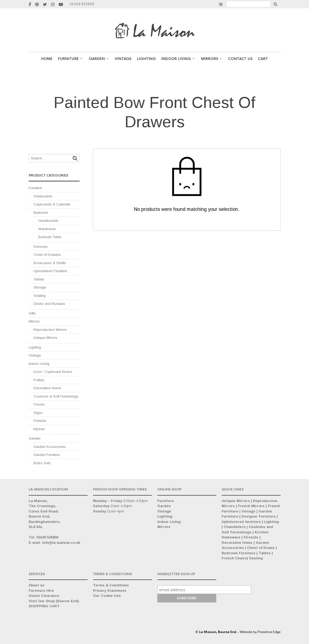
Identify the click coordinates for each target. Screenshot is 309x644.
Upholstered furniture (241, 522)
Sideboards (43, 196)
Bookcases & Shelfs (50, 263)
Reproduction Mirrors (50, 330)
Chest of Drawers (47, 255)
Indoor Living (176, 59)
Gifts (32, 313)
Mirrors (210, 59)
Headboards (48, 221)
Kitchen (39, 429)
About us (37, 585)
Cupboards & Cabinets (52, 204)
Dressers (41, 247)
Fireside (40, 421)
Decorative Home (47, 388)
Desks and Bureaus (49, 304)
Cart (263, 59)
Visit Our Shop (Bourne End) (54, 601)
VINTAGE (123, 59)
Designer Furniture (258, 516)
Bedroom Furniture (239, 553)
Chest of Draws (261, 548)
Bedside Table (50, 237)
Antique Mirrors (45, 338)
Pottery (39, 380)
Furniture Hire (41, 591)
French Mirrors (251, 506)
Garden (35, 438)
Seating (40, 296)
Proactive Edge (269, 632)
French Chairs (234, 558)
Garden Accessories (50, 447)
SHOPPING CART (44, 606)
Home (47, 59)
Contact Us (240, 59)
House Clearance (44, 596)
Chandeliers (235, 527)
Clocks (39, 404)
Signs (38, 413)
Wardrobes (47, 229)
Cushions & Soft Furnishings (56, 396)
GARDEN (97, 59)
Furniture (68, 59)
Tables (39, 279)
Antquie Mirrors (236, 501)
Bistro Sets (42, 463)
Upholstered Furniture (50, 271)
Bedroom (41, 213)
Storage (40, 287)
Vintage (35, 355)
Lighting (146, 59)
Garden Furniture (47, 455)
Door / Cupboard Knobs (53, 372)
